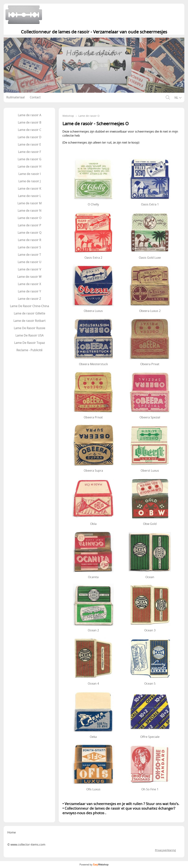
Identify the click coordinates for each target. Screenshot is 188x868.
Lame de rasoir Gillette (29, 313)
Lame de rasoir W (29, 277)
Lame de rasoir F (29, 152)
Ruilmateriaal (15, 97)
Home (12, 832)
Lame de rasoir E (29, 144)
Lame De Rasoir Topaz (29, 343)
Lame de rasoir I (29, 174)
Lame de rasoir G (29, 159)
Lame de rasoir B (29, 122)
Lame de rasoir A (29, 115)
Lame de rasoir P (29, 225)
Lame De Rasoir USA (29, 335)
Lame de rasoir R (29, 240)
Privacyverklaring (165, 850)
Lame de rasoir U (29, 262)
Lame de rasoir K (29, 189)
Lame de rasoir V (29, 269)
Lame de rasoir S (29, 247)
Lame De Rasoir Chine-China (29, 306)
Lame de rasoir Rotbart (29, 321)
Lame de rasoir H (29, 167)
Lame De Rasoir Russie (29, 328)
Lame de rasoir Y (29, 291)
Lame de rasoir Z (29, 299)
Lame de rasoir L (29, 196)
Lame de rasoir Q (29, 233)
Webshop (68, 116)
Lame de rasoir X (29, 284)
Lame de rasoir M (29, 203)
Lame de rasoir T (29, 255)
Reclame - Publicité (29, 350)
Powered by (94, 865)
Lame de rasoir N (29, 211)
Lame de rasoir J (29, 181)
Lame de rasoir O (29, 218)
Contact (35, 97)
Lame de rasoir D (29, 137)
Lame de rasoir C (29, 130)
